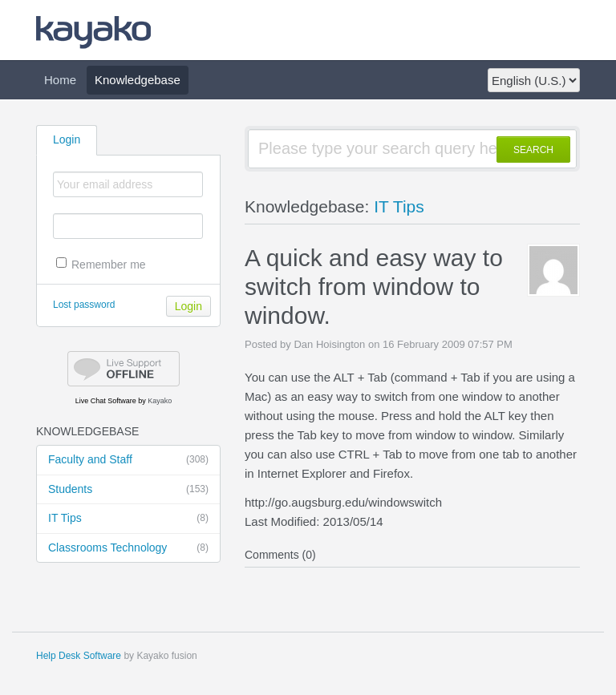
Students (128, 490)
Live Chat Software (106, 401)
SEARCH (533, 150)
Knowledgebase (138, 80)
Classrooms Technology (128, 548)
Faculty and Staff (128, 460)
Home (60, 80)
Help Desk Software (79, 656)
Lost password (84, 305)
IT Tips (128, 519)
